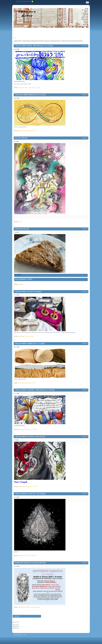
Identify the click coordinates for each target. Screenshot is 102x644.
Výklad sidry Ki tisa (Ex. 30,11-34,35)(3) (30, 437)
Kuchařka (21, 284)
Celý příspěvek (85, 46)
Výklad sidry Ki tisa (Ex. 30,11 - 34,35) (27, 486)
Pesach (20, 222)
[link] (51, 280)
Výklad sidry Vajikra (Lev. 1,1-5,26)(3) (30, 343)
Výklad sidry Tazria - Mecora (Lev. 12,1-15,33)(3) (34, 46)
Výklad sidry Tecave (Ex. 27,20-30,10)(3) (30, 494)
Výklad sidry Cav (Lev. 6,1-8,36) (26, 336)
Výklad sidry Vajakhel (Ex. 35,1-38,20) (27, 429)
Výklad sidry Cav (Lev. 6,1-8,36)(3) (28, 292)
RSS (25, 635)
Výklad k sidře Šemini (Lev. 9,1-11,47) (27, 131)
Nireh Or (16, 552)
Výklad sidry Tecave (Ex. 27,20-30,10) (27, 556)
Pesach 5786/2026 (21, 138)
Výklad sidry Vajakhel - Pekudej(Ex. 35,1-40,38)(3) (35, 390)
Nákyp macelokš (22, 229)
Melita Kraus (21, 217)
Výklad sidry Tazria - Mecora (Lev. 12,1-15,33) (29, 88)
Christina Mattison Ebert (20, 81)
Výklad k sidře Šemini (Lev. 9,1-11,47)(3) (30, 95)
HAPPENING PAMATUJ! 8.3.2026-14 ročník (30, 563)
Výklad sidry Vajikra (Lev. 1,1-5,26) (27, 383)
